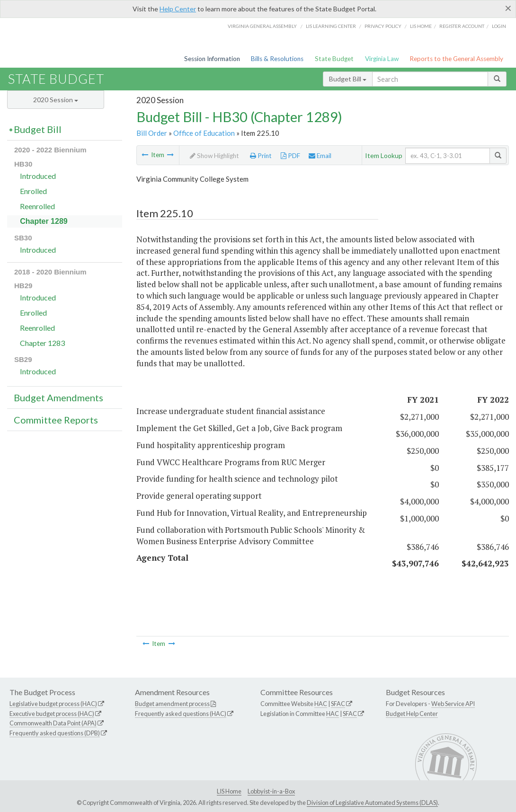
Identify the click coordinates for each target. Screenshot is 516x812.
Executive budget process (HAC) (52, 714)
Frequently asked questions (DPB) (55, 733)
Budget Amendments (58, 397)
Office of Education (204, 133)
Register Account (462, 26)
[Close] (508, 8)
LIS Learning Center (331, 26)
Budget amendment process (172, 704)
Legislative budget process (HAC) (53, 704)
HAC (321, 704)
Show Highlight (214, 156)
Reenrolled (37, 206)
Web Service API (453, 704)
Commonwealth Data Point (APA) (53, 723)
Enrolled (33, 191)
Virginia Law (382, 59)
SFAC (338, 704)
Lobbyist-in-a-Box (271, 791)
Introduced (38, 176)
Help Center (178, 9)
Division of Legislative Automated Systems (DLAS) (372, 803)
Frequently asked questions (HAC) (181, 714)
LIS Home (229, 791)
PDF (290, 156)
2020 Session (56, 100)
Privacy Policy (383, 26)
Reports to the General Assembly (456, 59)
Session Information (212, 59)
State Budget (334, 59)
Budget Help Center (412, 714)
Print (261, 156)
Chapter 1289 (44, 221)
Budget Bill (348, 79)
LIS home (421, 26)
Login (499, 26)
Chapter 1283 (42, 343)
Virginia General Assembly (262, 26)
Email (320, 156)
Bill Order (152, 133)
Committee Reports (56, 420)
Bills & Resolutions (277, 59)
